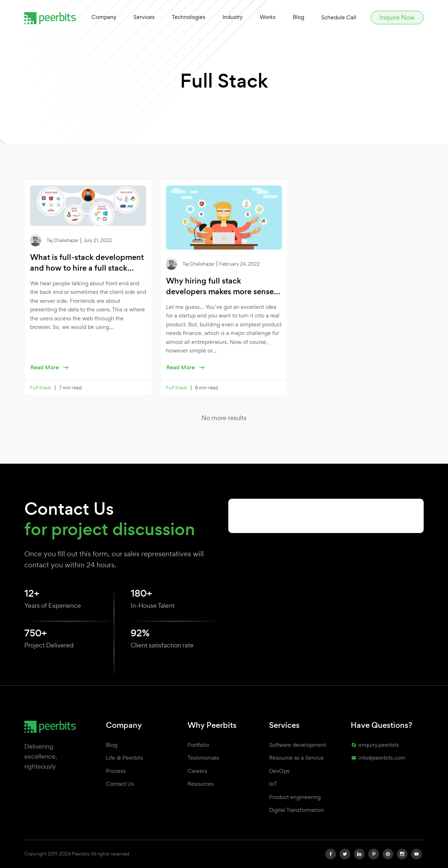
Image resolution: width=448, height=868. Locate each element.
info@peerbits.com (378, 758)
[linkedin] (359, 854)
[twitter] (345, 854)
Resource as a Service (296, 758)
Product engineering (295, 797)
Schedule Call (339, 17)
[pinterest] (374, 854)
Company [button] (104, 17)
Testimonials (203, 758)
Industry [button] (233, 17)
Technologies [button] (189, 17)
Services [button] (144, 17)
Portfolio (198, 745)
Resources (201, 784)
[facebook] (331, 854)
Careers (197, 771)
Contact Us (120, 784)
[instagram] (402, 854)
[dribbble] (388, 854)
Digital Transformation (296, 810)
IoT (273, 784)
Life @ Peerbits (125, 758)
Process (116, 771)
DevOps (279, 771)
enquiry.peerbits (375, 745)
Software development (298, 745)
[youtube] (417, 854)
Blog (298, 17)
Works (268, 17)
